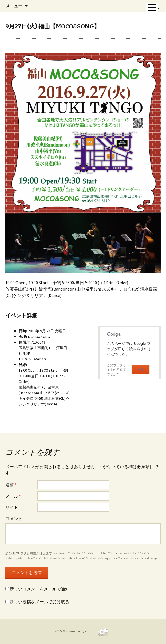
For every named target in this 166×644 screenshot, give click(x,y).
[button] (152, 8)
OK (141, 369)
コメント (14, 519)
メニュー (14, 6)
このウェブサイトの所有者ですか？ (116, 370)
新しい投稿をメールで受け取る (39, 602)
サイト (12, 507)
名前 (11, 485)
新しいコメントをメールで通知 (39, 589)
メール (13, 496)
